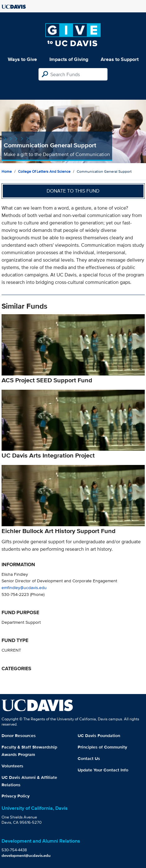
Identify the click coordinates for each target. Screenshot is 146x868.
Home (7, 171)
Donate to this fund (73, 191)
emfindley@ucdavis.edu (24, 587)
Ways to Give (22, 59)
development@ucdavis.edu (26, 855)
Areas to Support (120, 59)
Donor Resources (19, 736)
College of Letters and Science (44, 171)
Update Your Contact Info (103, 770)
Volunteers (12, 766)
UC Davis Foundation (99, 736)
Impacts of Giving (69, 59)
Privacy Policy (16, 796)
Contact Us (89, 758)
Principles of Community (102, 747)
